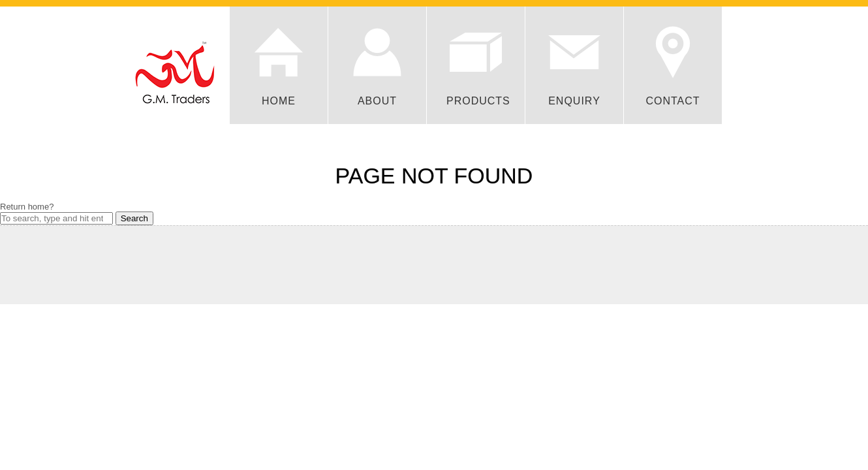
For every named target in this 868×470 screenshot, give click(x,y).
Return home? (27, 207)
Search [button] (134, 218)
